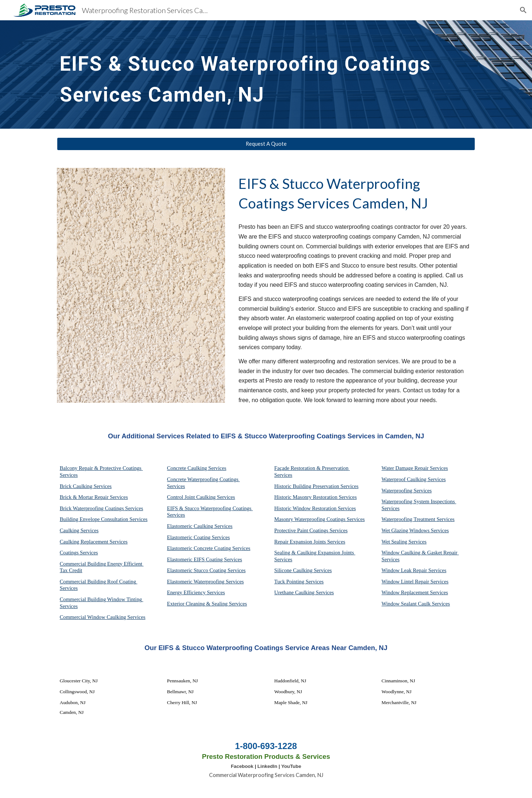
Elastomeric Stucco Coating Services (206, 570)
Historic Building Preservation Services (316, 486)
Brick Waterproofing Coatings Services (101, 508)
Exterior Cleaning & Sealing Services (207, 604)
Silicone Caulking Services (303, 570)
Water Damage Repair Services (415, 468)
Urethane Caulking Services (304, 592)
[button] (523, 10)
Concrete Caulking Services (197, 468)
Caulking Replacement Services (94, 542)
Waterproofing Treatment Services (418, 519)
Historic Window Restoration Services (315, 508)
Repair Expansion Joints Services (310, 542)
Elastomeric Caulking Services (200, 526)
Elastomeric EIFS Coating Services (205, 559)
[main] (248, 75)
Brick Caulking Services (86, 486)
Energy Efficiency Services (196, 592)
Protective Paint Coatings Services (311, 530)
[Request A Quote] (266, 144)
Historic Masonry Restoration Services (316, 497)
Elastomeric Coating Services (198, 537)
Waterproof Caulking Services (414, 479)
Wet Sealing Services (404, 542)
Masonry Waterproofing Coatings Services (320, 519)
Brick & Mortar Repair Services (94, 497)
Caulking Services (79, 530)
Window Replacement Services (415, 592)
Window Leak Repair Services (414, 570)
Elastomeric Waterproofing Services (205, 582)
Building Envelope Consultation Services (104, 519)
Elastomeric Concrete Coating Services (209, 548)
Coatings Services (79, 553)
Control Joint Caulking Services (201, 497)
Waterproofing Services (407, 491)
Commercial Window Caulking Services (103, 617)
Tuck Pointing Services (299, 582)
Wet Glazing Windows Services (415, 530)
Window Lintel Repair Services (415, 582)
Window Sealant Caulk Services (416, 604)
